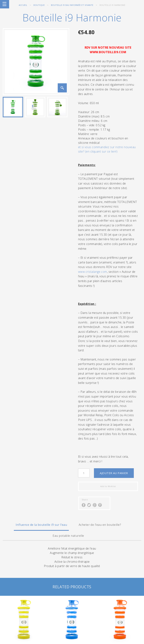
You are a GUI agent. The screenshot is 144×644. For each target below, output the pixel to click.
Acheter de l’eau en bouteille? (100, 525)
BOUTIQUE (39, 5)
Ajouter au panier (114, 473)
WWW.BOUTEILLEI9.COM (108, 52)
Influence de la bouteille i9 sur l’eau (41, 525)
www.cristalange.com (93, 272)
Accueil (23, 5)
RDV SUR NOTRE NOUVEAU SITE (108, 48)
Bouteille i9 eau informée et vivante (72, 5)
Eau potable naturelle (68, 536)
